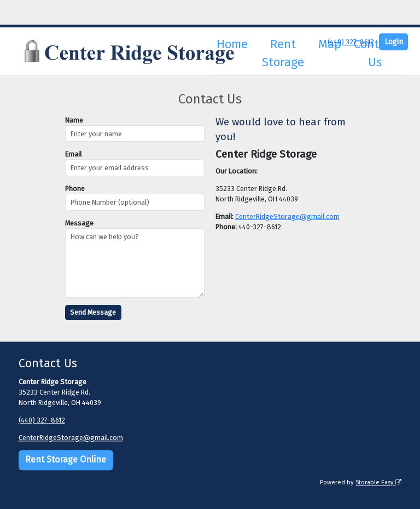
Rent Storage (283, 53)
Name (74, 120)
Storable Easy (378, 483)
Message (79, 223)
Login (394, 42)
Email (73, 154)
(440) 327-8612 (351, 42)
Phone (75, 189)
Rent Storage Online (66, 460)
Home (232, 44)
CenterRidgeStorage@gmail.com (287, 216)
